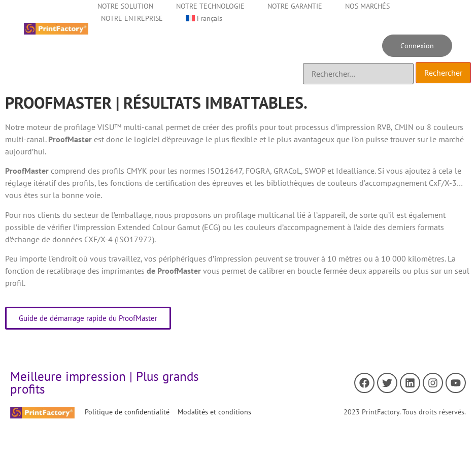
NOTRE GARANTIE (295, 6)
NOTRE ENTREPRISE (132, 18)
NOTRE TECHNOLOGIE (210, 6)
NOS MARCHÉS (367, 6)
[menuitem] (204, 18)
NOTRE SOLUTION (125, 6)
